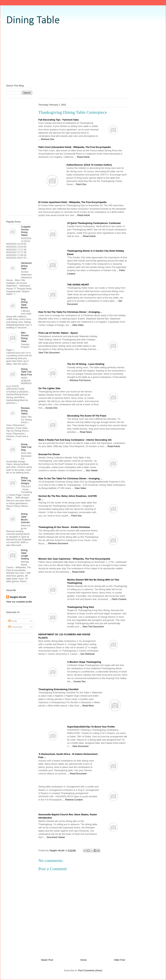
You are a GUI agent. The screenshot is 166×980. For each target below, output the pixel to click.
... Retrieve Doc (46, 139)
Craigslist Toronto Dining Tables (26, 231)
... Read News (85, 432)
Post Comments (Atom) (90, 970)
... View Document (79, 746)
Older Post (120, 960)
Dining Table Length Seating (25, 554)
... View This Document (92, 627)
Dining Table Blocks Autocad (25, 518)
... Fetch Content (118, 599)
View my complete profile (19, 602)
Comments (15, 627)
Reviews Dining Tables (25, 411)
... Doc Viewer (91, 470)
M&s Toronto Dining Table (25, 337)
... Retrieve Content (73, 800)
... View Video (77, 325)
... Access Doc (50, 408)
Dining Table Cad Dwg (26, 447)
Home (84, 960)
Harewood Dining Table (26, 266)
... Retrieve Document (57, 543)
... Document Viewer (55, 837)
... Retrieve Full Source (79, 380)
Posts (13, 621)
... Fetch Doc (80, 184)
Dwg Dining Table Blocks (24, 303)
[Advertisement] (83, 55)
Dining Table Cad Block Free (26, 372)
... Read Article (82, 157)
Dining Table (33, 21)
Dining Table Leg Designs (26, 481)
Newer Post (47, 960)
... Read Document (77, 774)
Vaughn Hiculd (18, 597)
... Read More (87, 706)
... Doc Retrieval (86, 654)
